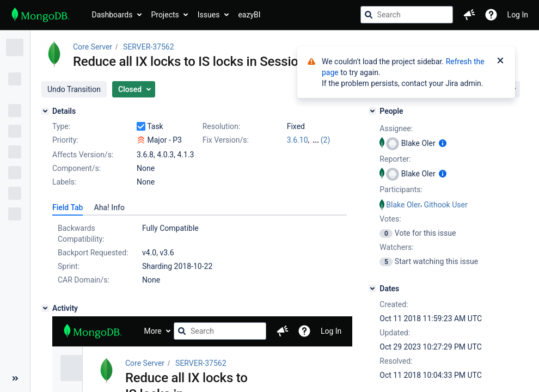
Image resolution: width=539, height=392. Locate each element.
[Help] (491, 15)
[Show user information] (443, 143)
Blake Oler (403, 205)
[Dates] (372, 289)
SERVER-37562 (148, 47)
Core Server (93, 47)
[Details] (45, 111)
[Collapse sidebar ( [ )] (15, 378)
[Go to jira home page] (41, 15)
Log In (518, 15)
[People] (372, 111)
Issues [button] (209, 15)
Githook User (445, 205)
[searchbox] (407, 15)
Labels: (64, 182)
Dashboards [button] (112, 15)
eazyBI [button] (249, 15)
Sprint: (69, 266)
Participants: (401, 189)
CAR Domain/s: (84, 280)
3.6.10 (298, 140)
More (153, 331)
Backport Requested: (93, 253)
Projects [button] (165, 15)
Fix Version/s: (226, 140)
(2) (326, 140)
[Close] (500, 62)
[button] (469, 15)
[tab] (68, 207)
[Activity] (45, 308)
